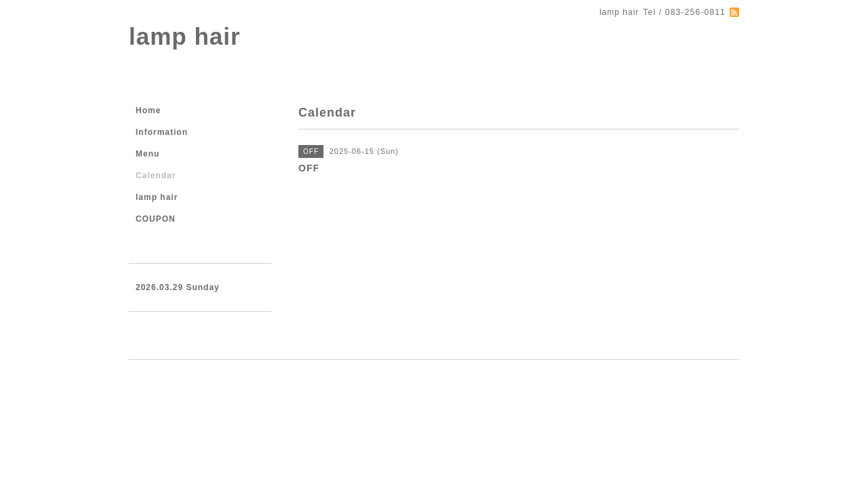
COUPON (156, 219)
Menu (147, 154)
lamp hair (185, 36)
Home (148, 110)
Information (162, 132)
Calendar (156, 176)
